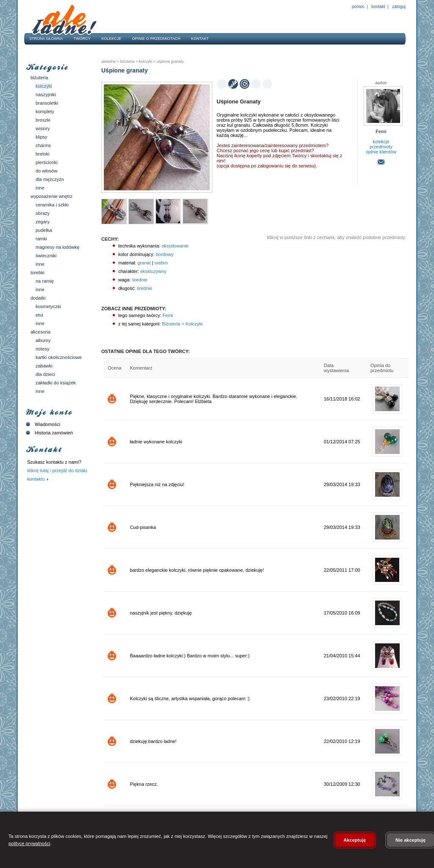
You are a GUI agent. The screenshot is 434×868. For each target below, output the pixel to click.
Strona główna (46, 39)
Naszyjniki (46, 95)
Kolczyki (44, 86)
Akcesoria (40, 332)
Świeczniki (46, 256)
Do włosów (46, 171)
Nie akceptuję (410, 840)
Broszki (43, 120)
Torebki (38, 273)
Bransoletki (47, 103)
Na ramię (45, 281)
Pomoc (358, 7)
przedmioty (381, 147)
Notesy (42, 349)
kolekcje (381, 142)
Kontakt (378, 7)
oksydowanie (175, 246)
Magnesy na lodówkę (57, 247)
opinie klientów (381, 152)
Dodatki (38, 298)
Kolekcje (111, 39)
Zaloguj (398, 7)
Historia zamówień (49, 433)
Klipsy (42, 137)
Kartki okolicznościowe (59, 357)
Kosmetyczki (48, 306)
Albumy (43, 340)
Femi (167, 315)
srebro (161, 263)
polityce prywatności (29, 843)
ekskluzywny (153, 271)
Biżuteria (39, 78)
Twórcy (82, 39)
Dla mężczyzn (50, 179)
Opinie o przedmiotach (156, 39)
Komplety (45, 111)
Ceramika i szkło (52, 205)
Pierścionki (47, 162)
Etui (39, 315)
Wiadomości (42, 424)
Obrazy (43, 213)
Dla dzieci (45, 374)
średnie (139, 280)
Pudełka (44, 230)
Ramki (41, 239)
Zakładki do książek (56, 383)
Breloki (42, 154)
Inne (40, 188)
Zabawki (44, 366)
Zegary (43, 222)
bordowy (165, 254)
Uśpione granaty (170, 61)
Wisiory (43, 128)
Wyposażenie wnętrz (51, 196)
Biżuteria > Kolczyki (182, 324)
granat (144, 263)
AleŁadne (108, 61)
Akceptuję (355, 840)
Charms (43, 145)
